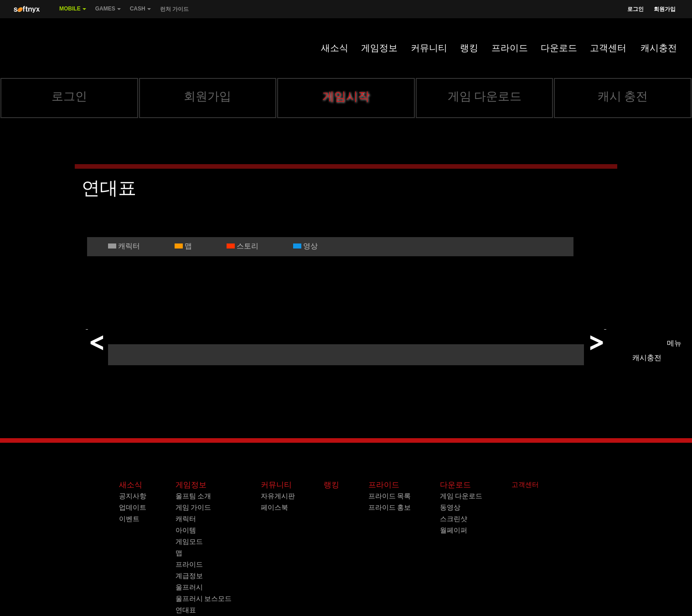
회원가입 (665, 9)
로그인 (635, 9)
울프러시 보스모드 (204, 599)
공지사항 (133, 496)
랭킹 (469, 48)
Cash (140, 12)
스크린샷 (454, 519)
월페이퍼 (454, 530)
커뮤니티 (429, 48)
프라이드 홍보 (390, 507)
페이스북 (274, 507)
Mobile (73, 12)
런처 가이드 (174, 9)
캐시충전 (659, 48)
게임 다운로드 (485, 96)
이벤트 (129, 519)
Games (108, 12)
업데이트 (133, 507)
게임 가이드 (193, 507)
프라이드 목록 (390, 496)
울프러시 (189, 587)
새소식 (335, 48)
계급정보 (189, 576)
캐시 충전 (623, 96)
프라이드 (510, 48)
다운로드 (559, 48)
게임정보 (379, 48)
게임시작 (346, 96)
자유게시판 (278, 496)
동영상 (450, 507)
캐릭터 (186, 519)
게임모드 (189, 542)
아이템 (186, 530)
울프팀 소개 (193, 496)
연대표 (186, 610)
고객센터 (608, 48)
